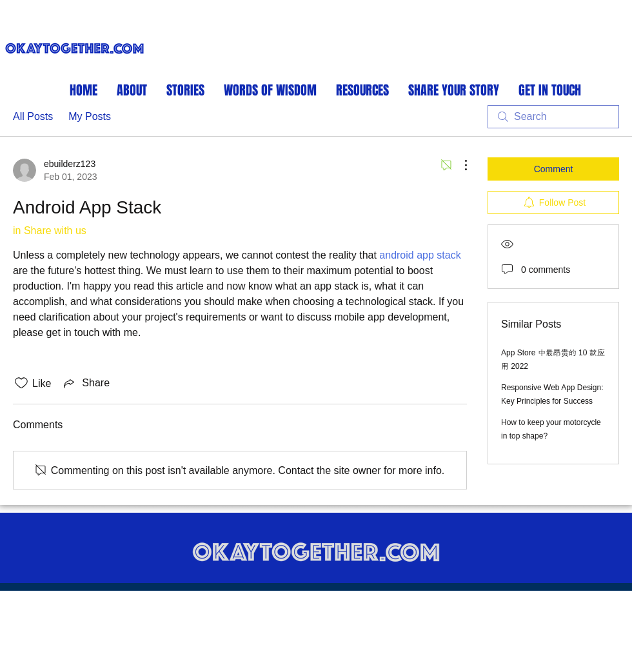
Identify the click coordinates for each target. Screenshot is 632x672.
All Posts (33, 116)
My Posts (90, 116)
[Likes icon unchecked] (21, 383)
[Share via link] (85, 383)
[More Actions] (459, 165)
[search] (553, 117)
